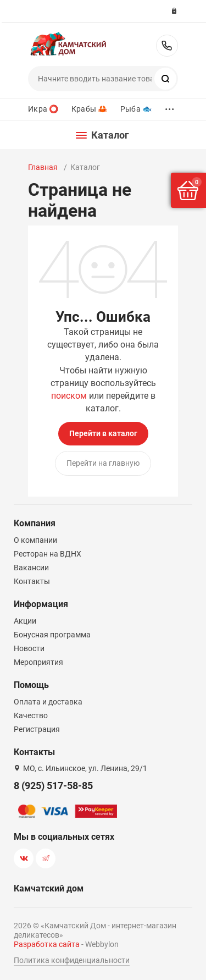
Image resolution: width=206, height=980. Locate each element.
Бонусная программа (52, 635)
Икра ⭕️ (43, 109)
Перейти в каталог (103, 433)
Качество (31, 715)
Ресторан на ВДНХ (48, 554)
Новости (29, 648)
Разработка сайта (47, 944)
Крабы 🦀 (89, 109)
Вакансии (31, 568)
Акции (25, 621)
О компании (35, 540)
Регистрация (37, 729)
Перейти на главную (103, 463)
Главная (43, 167)
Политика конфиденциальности (72, 960)
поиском (69, 396)
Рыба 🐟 (136, 109)
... (170, 106)
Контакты (32, 581)
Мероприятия (38, 662)
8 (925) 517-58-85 (167, 46)
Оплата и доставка (48, 702)
